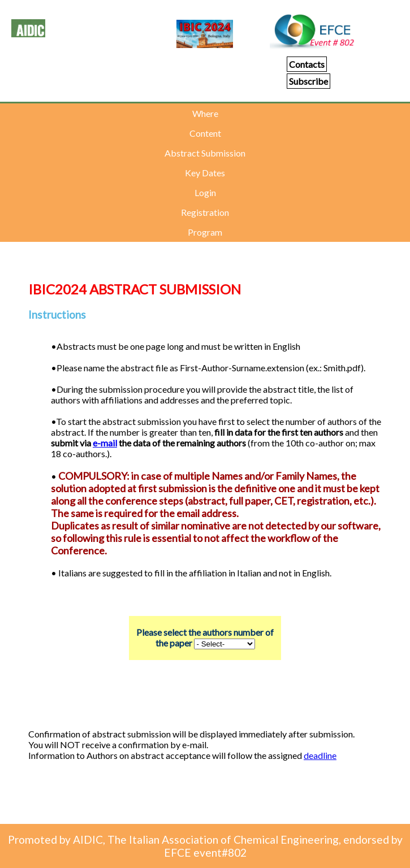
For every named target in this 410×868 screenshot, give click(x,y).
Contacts (307, 64)
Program (205, 232)
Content (205, 133)
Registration (205, 212)
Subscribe (308, 81)
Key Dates (205, 173)
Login (205, 192)
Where (205, 113)
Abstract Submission (205, 153)
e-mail (105, 443)
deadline (320, 755)
